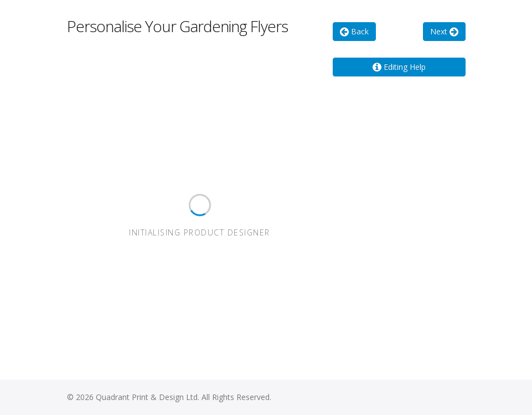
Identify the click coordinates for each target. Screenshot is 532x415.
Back (354, 31)
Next (444, 31)
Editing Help (399, 67)
